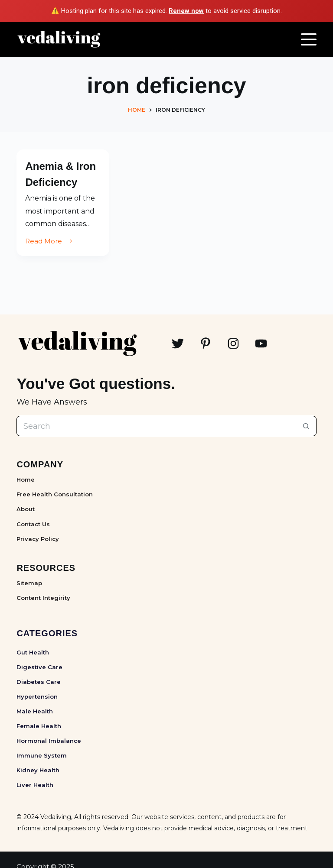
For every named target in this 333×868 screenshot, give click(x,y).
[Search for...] (156, 426)
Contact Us (33, 524)
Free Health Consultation (55, 494)
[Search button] (306, 426)
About (26, 509)
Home (26, 479)
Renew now (186, 11)
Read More (49, 258)
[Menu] (309, 39)
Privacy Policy (38, 539)
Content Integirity (43, 598)
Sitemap (29, 583)
